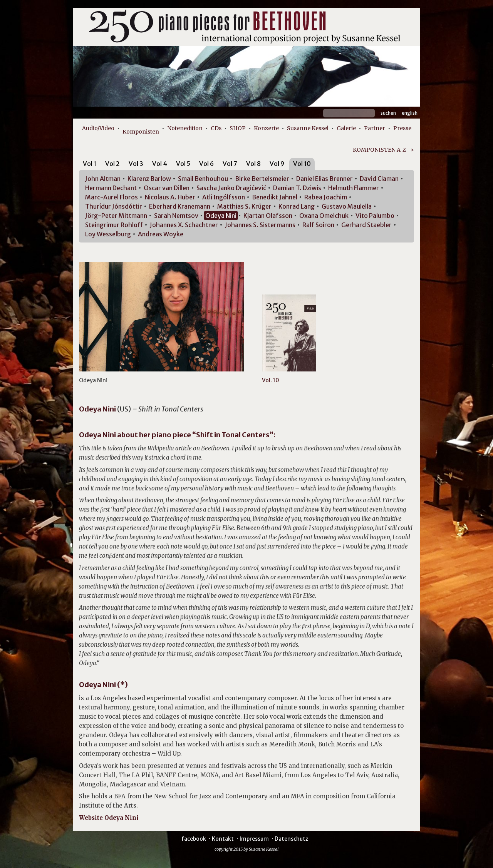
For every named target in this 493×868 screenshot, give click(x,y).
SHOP (238, 128)
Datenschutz (291, 839)
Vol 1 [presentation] (90, 164)
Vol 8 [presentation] (253, 164)
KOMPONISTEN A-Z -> (383, 150)
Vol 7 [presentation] (230, 164)
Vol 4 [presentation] (160, 164)
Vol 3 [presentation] (136, 164)
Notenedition (185, 128)
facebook (194, 839)
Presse (402, 128)
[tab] (90, 165)
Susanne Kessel (308, 128)
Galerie (346, 128)
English (410, 113)
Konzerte (266, 128)
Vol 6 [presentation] (206, 164)
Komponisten (141, 132)
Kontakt (223, 839)
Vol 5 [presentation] (183, 164)
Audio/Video (98, 128)
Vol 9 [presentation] (277, 164)
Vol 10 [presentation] (302, 164)
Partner (375, 128)
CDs (216, 128)
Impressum (254, 839)
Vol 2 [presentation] (112, 164)
